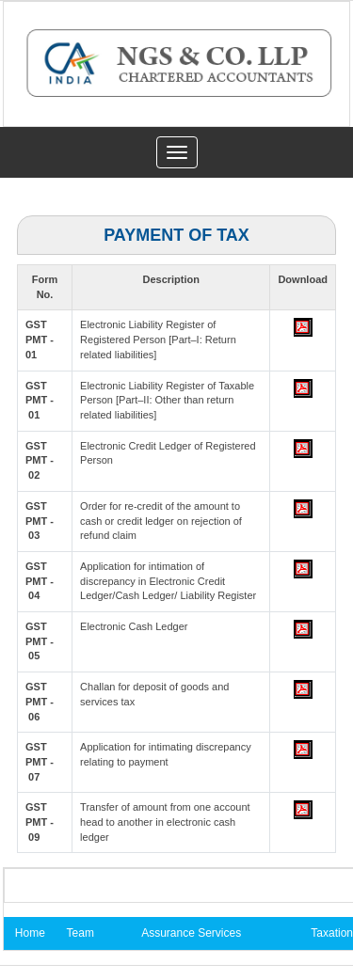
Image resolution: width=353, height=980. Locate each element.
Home (30, 933)
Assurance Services (191, 933)
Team (80, 933)
